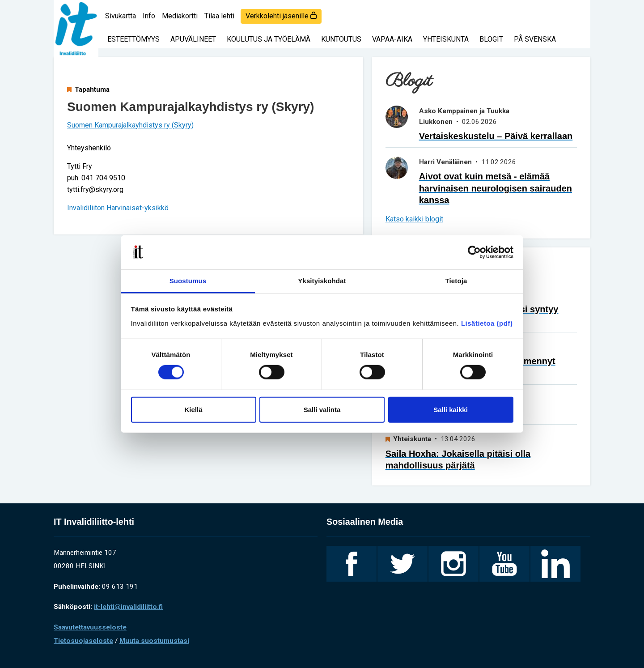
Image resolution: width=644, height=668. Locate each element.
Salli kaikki (451, 409)
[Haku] (577, 11)
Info (149, 16)
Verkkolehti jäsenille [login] (281, 16)
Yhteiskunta (446, 39)
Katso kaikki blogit (414, 219)
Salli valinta (322, 409)
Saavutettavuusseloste (90, 627)
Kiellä (193, 409)
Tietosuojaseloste (83, 641)
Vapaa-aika (392, 39)
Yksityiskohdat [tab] (322, 281)
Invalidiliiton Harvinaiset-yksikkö (118, 208)
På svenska (535, 39)
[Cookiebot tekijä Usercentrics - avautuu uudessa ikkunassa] (474, 252)
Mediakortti (180, 16)
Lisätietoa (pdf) (487, 323)
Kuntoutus (341, 39)
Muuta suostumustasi (154, 641)
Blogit (491, 39)
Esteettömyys (133, 39)
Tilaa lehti (219, 16)
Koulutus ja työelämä (269, 39)
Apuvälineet (193, 39)
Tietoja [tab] (456, 281)
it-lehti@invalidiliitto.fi (128, 607)
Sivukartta (121, 16)
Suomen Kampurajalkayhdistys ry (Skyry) (130, 125)
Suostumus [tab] (188, 281)
